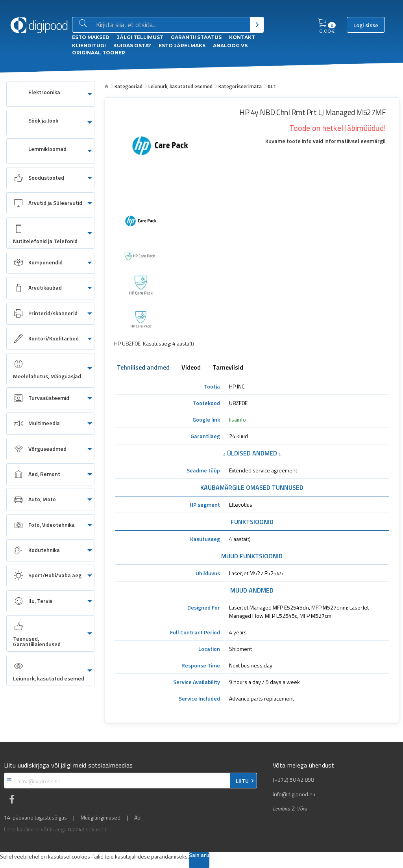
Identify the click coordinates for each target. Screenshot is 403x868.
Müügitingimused (101, 818)
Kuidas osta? (132, 46)
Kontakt (242, 37)
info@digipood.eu (294, 794)
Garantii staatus (196, 37)
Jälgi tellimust (140, 37)
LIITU (242, 781)
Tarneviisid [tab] (228, 368)
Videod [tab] (191, 368)
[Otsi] (257, 25)
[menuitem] (50, 94)
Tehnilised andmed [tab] (143, 368)
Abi (138, 818)
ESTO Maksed (91, 37)
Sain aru (199, 856)
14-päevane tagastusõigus (35, 818)
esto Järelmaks (182, 46)
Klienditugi (89, 46)
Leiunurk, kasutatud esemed (180, 86)
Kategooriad (128, 86)
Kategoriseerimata (240, 86)
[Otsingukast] (171, 25)
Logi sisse (366, 25)
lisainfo (238, 419)
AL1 (272, 86)
